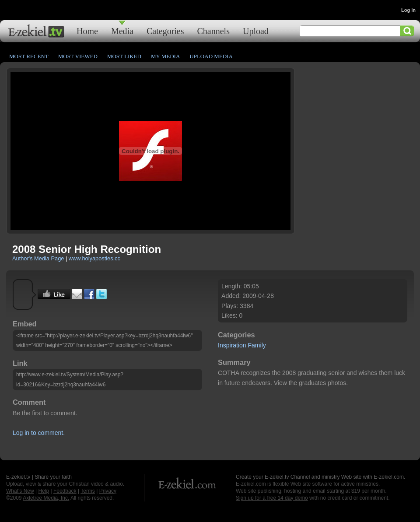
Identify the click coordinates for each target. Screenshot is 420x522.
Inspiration (232, 345)
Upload (256, 31)
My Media (165, 56)
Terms (88, 491)
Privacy (108, 491)
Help (44, 491)
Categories (165, 31)
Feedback (65, 491)
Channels (213, 31)
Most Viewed (78, 56)
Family (257, 345)
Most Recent (29, 56)
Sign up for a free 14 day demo (272, 498)
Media (122, 31)
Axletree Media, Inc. (46, 498)
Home (87, 31)
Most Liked (124, 56)
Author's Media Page (38, 258)
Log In (408, 10)
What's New (20, 491)
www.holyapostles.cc (94, 258)
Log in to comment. (39, 433)
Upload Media (211, 56)
